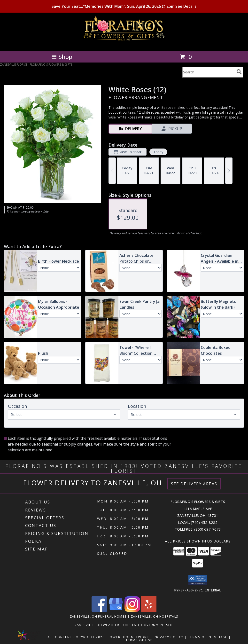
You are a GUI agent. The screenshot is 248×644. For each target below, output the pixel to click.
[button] (198, 580)
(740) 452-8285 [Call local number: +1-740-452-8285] (204, 522)
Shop (62, 57)
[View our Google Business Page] (116, 610)
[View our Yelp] (149, 610)
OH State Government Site (148, 625)
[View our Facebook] (99, 610)
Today (158, 152)
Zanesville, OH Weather (97, 625)
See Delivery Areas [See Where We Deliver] (194, 484)
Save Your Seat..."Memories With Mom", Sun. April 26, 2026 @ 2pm (124, 6)
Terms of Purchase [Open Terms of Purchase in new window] (208, 637)
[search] (239, 72)
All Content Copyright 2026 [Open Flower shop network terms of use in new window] (76, 637)
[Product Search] (209, 72)
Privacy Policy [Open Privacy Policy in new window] (169, 637)
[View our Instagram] (132, 610)
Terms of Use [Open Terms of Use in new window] (139, 640)
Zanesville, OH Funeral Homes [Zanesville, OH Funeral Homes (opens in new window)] (98, 616)
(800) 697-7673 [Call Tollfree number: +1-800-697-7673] (208, 529)
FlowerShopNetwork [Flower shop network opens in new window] (128, 637)
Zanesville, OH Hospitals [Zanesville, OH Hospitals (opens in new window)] (155, 616)
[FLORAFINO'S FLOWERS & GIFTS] (124, 44)
